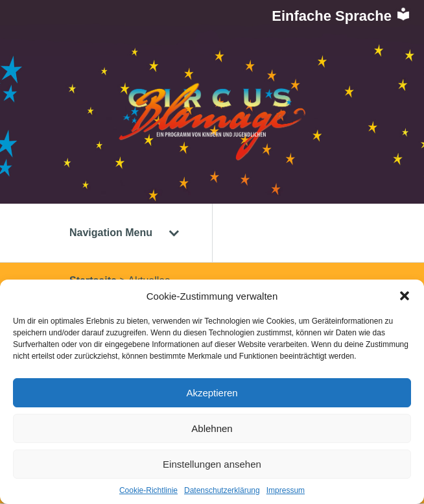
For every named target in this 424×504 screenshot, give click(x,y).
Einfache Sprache (341, 16)
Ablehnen (212, 428)
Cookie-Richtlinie (148, 490)
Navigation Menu (124, 233)
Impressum (286, 490)
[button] (405, 296)
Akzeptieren (212, 393)
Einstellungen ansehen (212, 464)
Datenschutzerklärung (222, 490)
